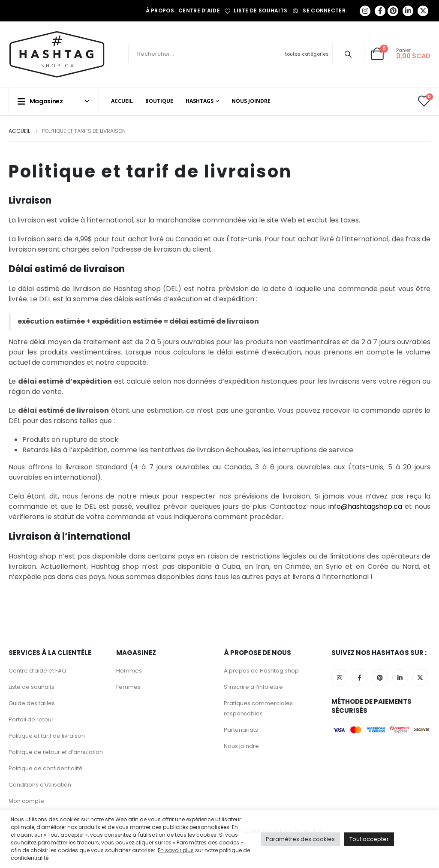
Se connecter (319, 11)
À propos (160, 11)
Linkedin (400, 678)
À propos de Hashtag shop (261, 671)
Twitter (420, 678)
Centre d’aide (199, 11)
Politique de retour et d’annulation (56, 752)
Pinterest (380, 678)
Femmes (128, 687)
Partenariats (241, 730)
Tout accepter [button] (369, 839)
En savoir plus (176, 850)
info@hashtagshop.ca (367, 506)
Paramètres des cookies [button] (300, 839)
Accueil (122, 101)
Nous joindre (251, 101)
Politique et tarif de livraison (47, 736)
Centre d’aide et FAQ (38, 671)
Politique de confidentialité (46, 768)
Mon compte (26, 801)
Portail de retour (31, 719)
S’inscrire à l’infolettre (253, 687)
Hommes (129, 671)
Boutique (159, 101)
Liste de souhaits (256, 11)
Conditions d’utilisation (40, 785)
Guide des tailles (32, 703)
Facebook (359, 678)
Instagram (339, 678)
